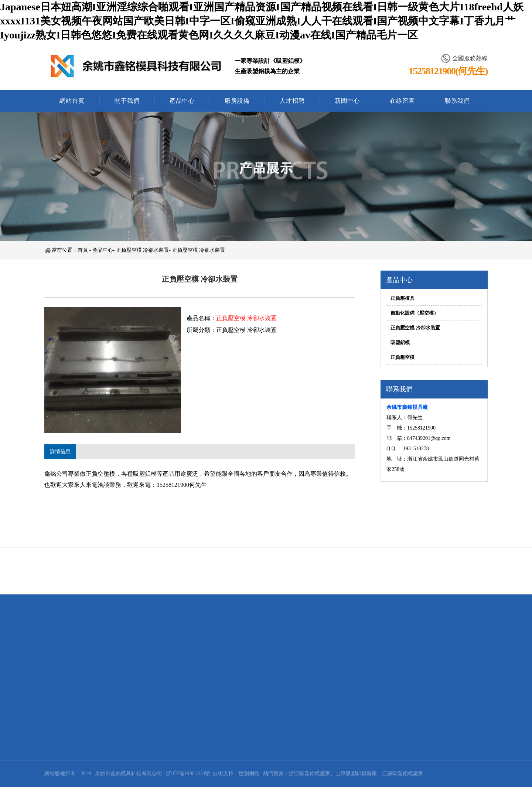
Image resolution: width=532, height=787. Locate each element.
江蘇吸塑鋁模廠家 (403, 774)
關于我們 (127, 101)
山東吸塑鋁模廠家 (356, 774)
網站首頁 (72, 101)
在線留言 (402, 101)
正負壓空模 (403, 357)
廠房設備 (237, 101)
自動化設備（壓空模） (415, 313)
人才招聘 (292, 101)
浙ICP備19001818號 (188, 774)
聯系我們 (457, 101)
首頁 (83, 250)
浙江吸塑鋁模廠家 (310, 774)
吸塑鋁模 (400, 342)
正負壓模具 (403, 298)
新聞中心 (347, 101)
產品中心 (182, 101)
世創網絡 (249, 774)
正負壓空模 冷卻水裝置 (143, 250)
